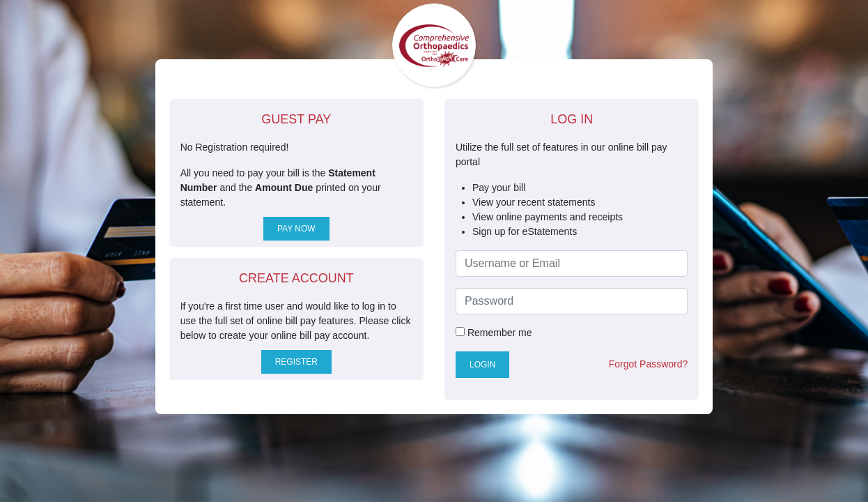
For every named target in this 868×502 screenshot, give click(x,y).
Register (296, 362)
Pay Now (296, 229)
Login (482, 365)
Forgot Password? (649, 364)
